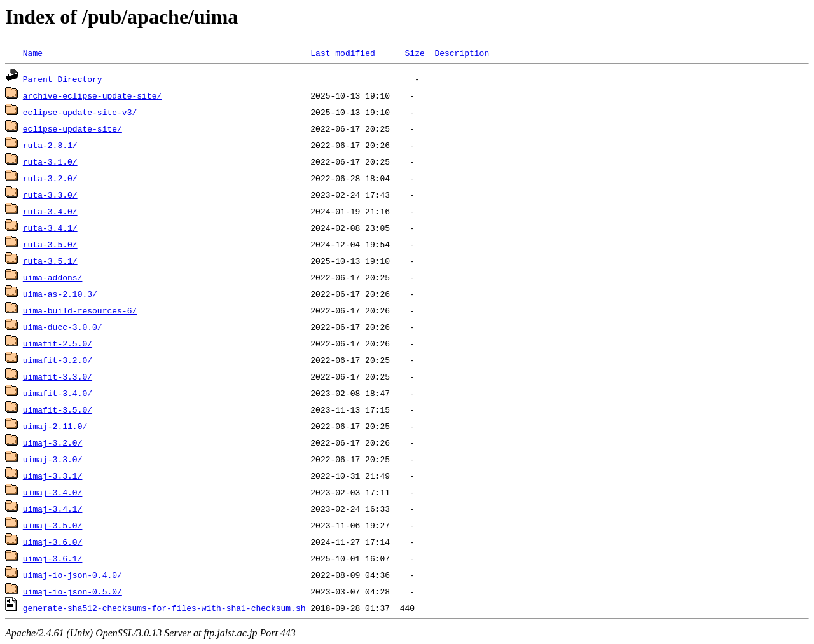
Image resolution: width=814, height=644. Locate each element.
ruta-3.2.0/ (50, 178)
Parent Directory (63, 79)
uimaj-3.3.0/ (53, 459)
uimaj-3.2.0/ (53, 442)
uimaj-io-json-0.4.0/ (72, 575)
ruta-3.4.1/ (50, 228)
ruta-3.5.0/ (50, 244)
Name (33, 53)
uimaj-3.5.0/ (53, 525)
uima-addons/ (53, 277)
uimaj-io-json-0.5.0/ (72, 591)
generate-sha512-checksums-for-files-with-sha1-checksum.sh (164, 608)
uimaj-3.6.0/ (53, 542)
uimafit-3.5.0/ (58, 409)
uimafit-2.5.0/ (58, 343)
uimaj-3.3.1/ (53, 476)
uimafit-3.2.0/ (58, 360)
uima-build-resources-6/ (80, 310)
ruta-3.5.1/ (50, 261)
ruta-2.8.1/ (50, 145)
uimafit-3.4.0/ (58, 393)
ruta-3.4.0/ (50, 211)
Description (462, 53)
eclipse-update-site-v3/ (80, 112)
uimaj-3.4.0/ (53, 492)
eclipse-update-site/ (72, 128)
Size (414, 53)
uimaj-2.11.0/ (55, 426)
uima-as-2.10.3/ (60, 294)
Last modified (342, 53)
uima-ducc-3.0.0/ (63, 327)
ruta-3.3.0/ (50, 195)
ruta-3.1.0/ (50, 161)
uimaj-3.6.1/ (53, 558)
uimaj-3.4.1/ (53, 509)
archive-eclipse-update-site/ (92, 95)
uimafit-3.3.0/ (58, 376)
